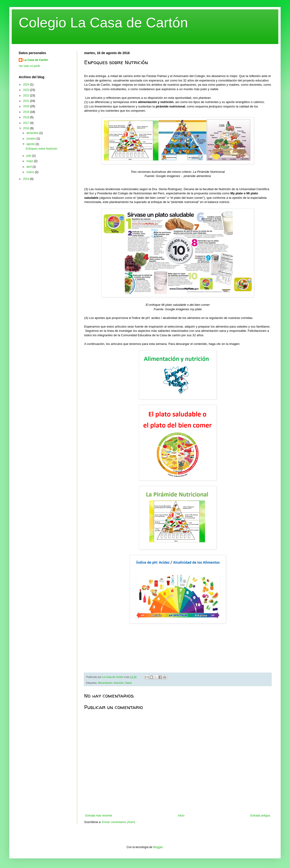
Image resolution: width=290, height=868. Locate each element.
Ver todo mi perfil (29, 66)
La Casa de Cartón (36, 60)
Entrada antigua (260, 816)
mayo (30, 161)
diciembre (33, 133)
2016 (27, 128)
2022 (27, 96)
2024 (27, 85)
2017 (27, 123)
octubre (31, 139)
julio (29, 156)
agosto (31, 144)
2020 (27, 106)
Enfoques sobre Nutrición (42, 149)
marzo (31, 172)
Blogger (158, 847)
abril (29, 167)
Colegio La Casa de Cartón (103, 23)
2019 (27, 112)
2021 (27, 101)
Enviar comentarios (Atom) (119, 822)
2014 (27, 179)
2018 (27, 117)
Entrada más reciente (99, 816)
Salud (128, 683)
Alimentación (105, 683)
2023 (27, 90)
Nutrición (119, 683)
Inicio (181, 816)
